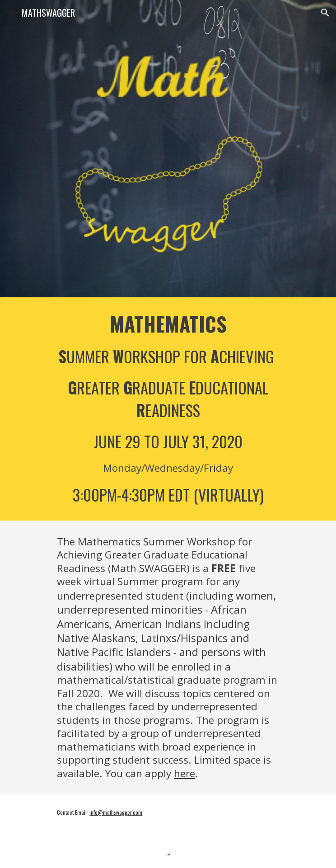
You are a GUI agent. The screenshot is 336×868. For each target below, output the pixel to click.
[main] (168, 409)
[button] (11, 12)
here (184, 773)
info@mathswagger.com (116, 812)
